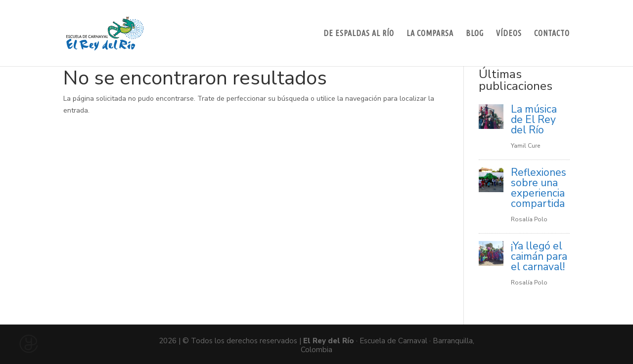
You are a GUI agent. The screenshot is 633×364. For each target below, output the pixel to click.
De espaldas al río (359, 34)
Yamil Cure (525, 146)
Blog (475, 34)
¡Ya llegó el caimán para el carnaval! (539, 256)
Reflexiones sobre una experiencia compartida (539, 188)
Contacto (552, 34)
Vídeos (509, 34)
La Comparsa (430, 34)
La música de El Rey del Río (534, 120)
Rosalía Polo (529, 219)
